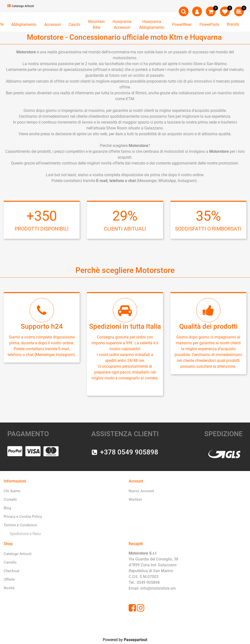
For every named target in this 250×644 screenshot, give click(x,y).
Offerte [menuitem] (9, 579)
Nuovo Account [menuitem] (141, 491)
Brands (233, 24)
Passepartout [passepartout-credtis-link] (135, 640)
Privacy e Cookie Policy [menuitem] (23, 517)
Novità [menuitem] (9, 588)
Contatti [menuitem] (10, 500)
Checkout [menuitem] (11, 571)
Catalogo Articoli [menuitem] (18, 554)
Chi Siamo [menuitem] (12, 491)
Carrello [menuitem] (10, 562)
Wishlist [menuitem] (135, 500)
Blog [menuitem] (7, 508)
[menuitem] (24, 534)
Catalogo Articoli (21, 6)
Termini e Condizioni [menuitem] (20, 525)
